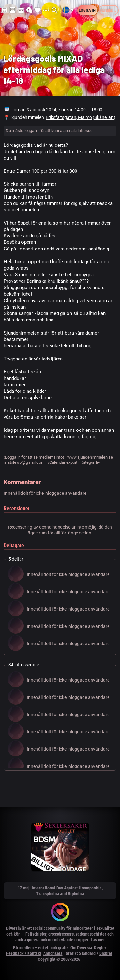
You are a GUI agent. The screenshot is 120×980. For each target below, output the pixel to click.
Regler (100, 948)
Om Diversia (81, 948)
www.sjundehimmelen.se (90, 457)
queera (33, 940)
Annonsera (53, 953)
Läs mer (98, 940)
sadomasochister (91, 934)
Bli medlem (109, 10)
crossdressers (61, 934)
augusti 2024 (43, 110)
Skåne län (104, 117)
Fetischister (36, 934)
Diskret (106, 953)
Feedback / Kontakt (24, 953)
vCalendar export (62, 462)
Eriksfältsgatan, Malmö (69, 117)
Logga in (87, 10)
